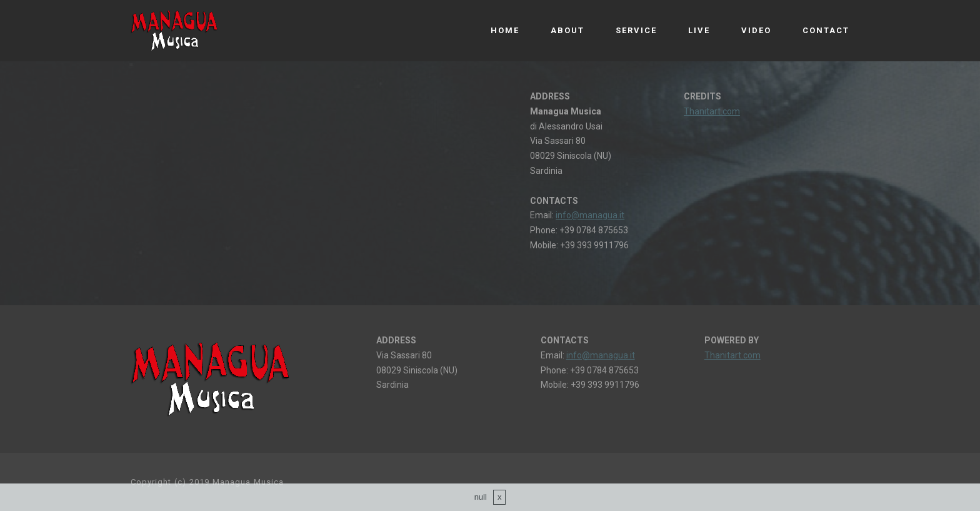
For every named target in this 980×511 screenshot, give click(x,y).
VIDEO (756, 30)
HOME (505, 30)
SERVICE (636, 30)
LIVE (699, 30)
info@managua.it (590, 215)
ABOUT (567, 30)
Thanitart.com (712, 111)
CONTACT (826, 30)
